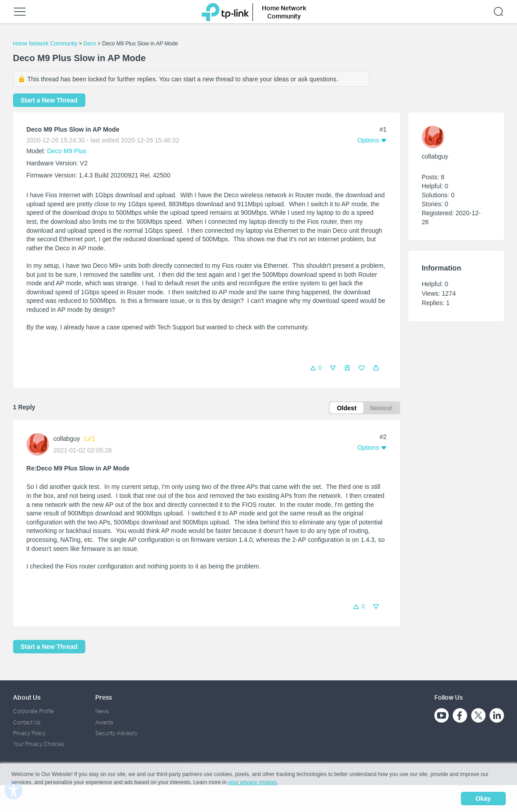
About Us (27, 698)
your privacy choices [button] (253, 782)
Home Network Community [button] (284, 12)
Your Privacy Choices (38, 744)
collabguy (67, 439)
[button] (376, 368)
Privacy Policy (29, 733)
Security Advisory (116, 733)
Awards (104, 722)
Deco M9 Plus (67, 151)
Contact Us (27, 722)
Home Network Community (45, 44)
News (102, 712)
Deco (90, 44)
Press (104, 698)
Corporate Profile (33, 712)
